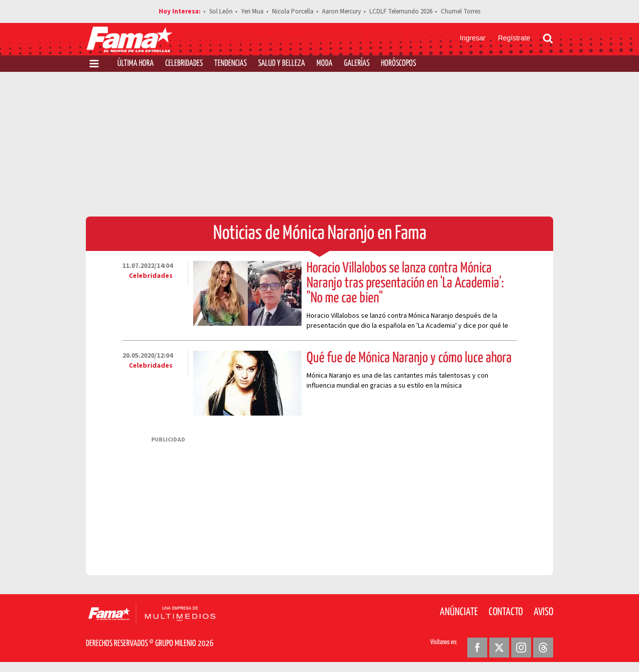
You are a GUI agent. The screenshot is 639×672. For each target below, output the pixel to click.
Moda (324, 64)
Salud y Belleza (282, 64)
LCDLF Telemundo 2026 (401, 11)
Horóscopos (398, 64)
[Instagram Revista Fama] (521, 648)
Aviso (543, 612)
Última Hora (136, 64)
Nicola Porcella (293, 11)
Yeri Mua (252, 11)
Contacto (506, 612)
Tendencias (230, 64)
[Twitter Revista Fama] (499, 648)
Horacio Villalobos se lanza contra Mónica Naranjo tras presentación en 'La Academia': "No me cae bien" (405, 283)
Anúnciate (459, 612)
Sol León (221, 11)
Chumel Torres (461, 11)
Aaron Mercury (341, 11)
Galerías (357, 64)
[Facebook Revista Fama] (477, 648)
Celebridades (184, 64)
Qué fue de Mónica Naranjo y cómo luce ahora (409, 358)
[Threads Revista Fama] (543, 648)
